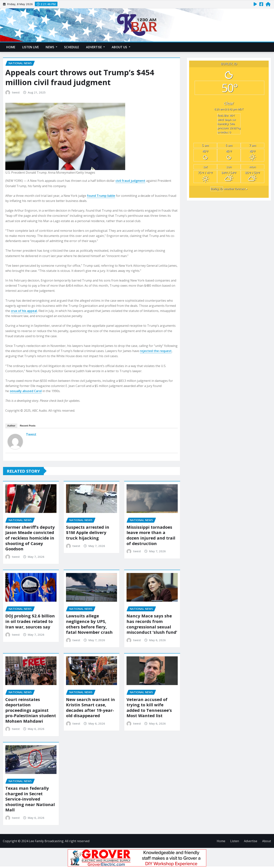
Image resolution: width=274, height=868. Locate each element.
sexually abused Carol (26, 391)
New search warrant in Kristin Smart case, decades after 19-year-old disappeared (90, 707)
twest (16, 92)
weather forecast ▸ (229, 189)
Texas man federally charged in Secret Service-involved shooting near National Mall (30, 799)
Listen (235, 841)
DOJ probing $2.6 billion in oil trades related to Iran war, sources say (30, 621)
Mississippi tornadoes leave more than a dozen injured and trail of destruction (151, 535)
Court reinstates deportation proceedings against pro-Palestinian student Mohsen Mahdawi (31, 710)
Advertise (96, 47)
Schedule (72, 47)
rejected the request (156, 351)
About (267, 841)
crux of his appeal (24, 311)
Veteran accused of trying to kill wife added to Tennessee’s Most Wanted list (149, 707)
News (51, 47)
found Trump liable (101, 196)
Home (11, 47)
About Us (121, 47)
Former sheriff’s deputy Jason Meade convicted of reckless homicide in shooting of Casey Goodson (30, 538)
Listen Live (31, 47)
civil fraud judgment (130, 181)
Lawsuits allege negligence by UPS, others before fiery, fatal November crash (89, 624)
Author (11, 426)
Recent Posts (28, 426)
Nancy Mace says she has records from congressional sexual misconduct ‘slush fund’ (152, 624)
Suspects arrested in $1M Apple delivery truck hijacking (88, 532)
